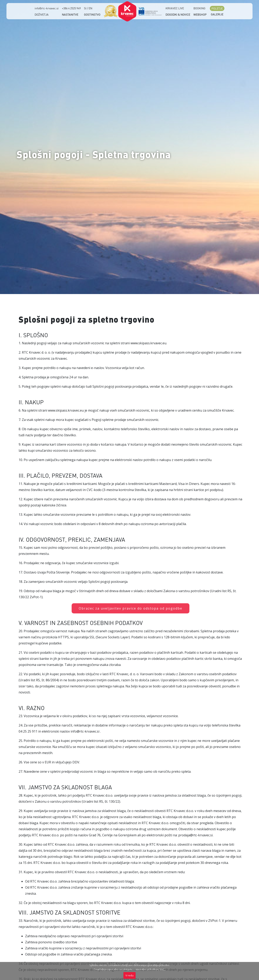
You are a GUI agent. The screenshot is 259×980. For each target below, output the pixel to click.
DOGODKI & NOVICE (178, 14)
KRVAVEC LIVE (175, 8)
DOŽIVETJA (42, 14)
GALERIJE (217, 14)
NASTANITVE (70, 14)
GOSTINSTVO (92, 14)
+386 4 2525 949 (71, 8)
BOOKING (199, 8)
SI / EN (88, 8)
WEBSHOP (200, 14)
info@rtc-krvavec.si (47, 8)
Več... (163, 969)
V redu (129, 975)
